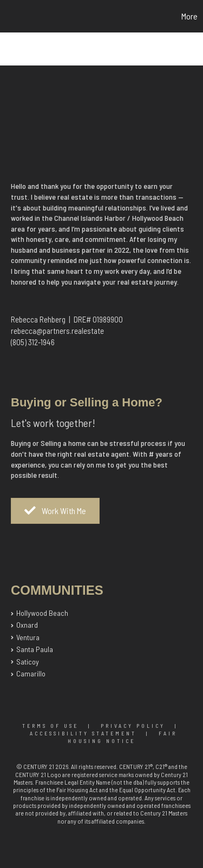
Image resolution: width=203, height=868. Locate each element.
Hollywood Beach (42, 613)
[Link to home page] (10, 16)
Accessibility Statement (83, 733)
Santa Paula (35, 649)
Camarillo (31, 673)
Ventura (28, 637)
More (189, 16)
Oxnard (27, 625)
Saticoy (28, 662)
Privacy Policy (133, 726)
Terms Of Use (50, 726)
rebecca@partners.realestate (57, 331)
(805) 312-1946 (33, 342)
